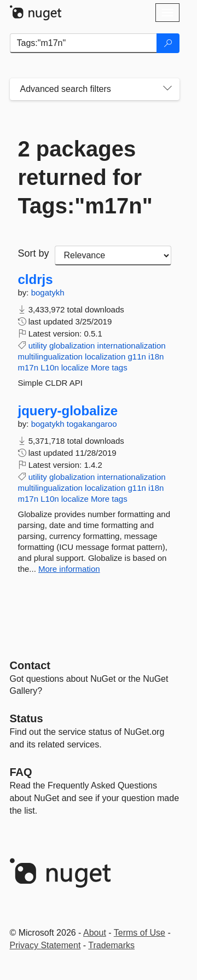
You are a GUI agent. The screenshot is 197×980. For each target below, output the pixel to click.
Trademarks (111, 945)
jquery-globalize (68, 411)
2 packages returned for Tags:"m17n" (85, 177)
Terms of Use (140, 933)
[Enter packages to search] (83, 43)
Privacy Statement (45, 945)
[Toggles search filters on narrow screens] (167, 89)
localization (105, 356)
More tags (109, 367)
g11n (137, 356)
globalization (72, 346)
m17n (28, 367)
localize (75, 367)
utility (38, 346)
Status (27, 718)
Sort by (34, 253)
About (95, 933)
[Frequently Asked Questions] (21, 772)
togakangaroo (92, 424)
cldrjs (36, 280)
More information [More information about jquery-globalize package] (69, 569)
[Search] (168, 43)
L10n (50, 367)
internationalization (132, 346)
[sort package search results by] (113, 256)
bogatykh (48, 292)
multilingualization (50, 356)
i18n (156, 356)
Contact (30, 665)
